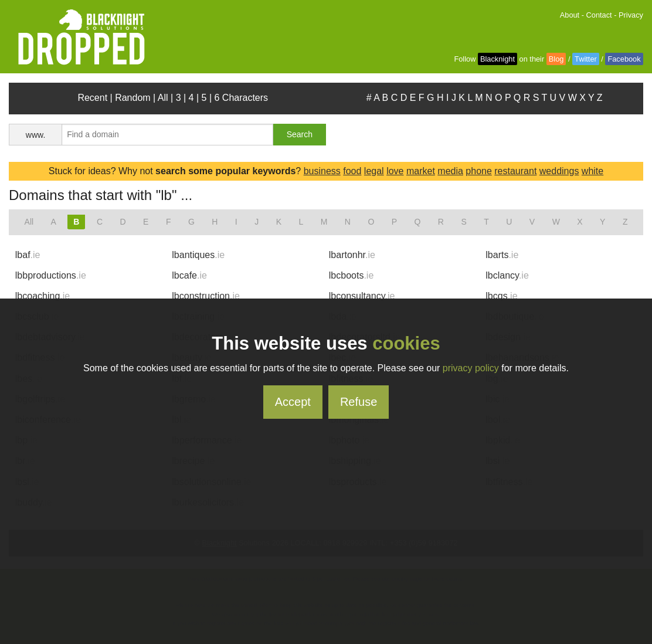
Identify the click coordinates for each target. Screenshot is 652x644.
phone (479, 171)
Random (133, 98)
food (352, 171)
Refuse (359, 402)
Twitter (586, 59)
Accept (293, 402)
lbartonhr (352, 255)
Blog (556, 59)
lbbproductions (51, 275)
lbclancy (507, 275)
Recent (92, 98)
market (421, 171)
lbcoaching (43, 296)
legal (374, 171)
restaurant (515, 171)
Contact (599, 15)
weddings (559, 171)
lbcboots (352, 275)
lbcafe (189, 275)
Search (300, 134)
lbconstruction (206, 296)
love (395, 171)
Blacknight (498, 59)
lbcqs (501, 296)
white (592, 171)
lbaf (28, 255)
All (163, 98)
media (450, 171)
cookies (406, 343)
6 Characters (242, 98)
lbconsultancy (362, 296)
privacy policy (471, 368)
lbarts (502, 255)
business (322, 171)
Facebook (624, 59)
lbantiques (198, 255)
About (570, 15)
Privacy (631, 15)
